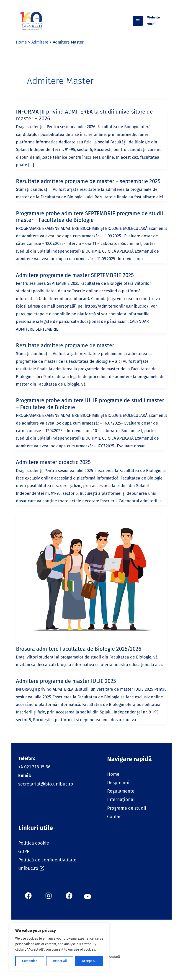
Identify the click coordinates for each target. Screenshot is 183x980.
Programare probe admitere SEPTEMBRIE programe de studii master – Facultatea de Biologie (90, 222)
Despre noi (118, 788)
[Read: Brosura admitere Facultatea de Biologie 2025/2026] (91, 582)
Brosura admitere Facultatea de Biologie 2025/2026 (79, 654)
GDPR (24, 857)
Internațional (121, 805)
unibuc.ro (31, 874)
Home (113, 779)
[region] (59, 947)
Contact (115, 822)
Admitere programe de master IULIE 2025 (66, 686)
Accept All (89, 961)
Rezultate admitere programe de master (65, 351)
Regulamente (121, 796)
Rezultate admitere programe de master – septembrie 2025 (88, 187)
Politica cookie (34, 848)
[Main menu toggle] (144, 23)
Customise (30, 961)
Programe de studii (127, 813)
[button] (88, 901)
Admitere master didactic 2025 (53, 467)
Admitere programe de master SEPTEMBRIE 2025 (75, 280)
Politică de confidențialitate (47, 865)
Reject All (60, 961)
